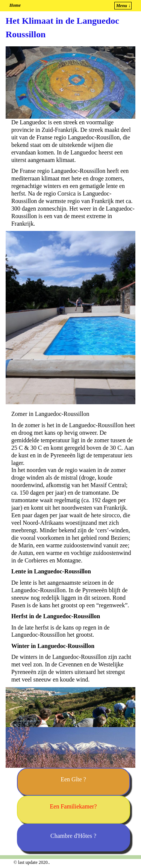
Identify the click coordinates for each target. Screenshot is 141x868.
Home (15, 5)
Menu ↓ (123, 6)
